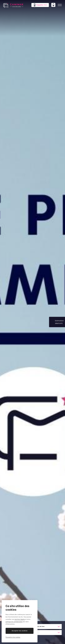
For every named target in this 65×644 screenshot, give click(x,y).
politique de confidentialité (14, 622)
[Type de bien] (47, 627)
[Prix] (47, 633)
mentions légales (20, 619)
